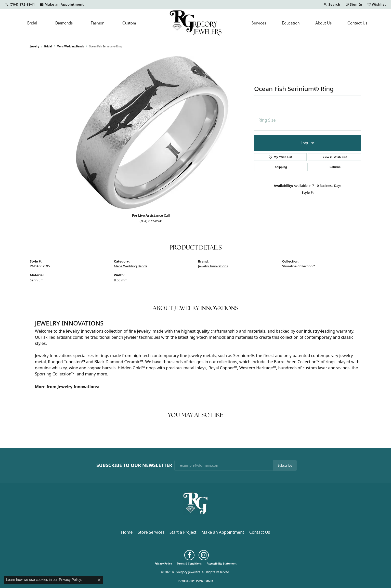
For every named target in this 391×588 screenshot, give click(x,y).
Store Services (151, 532)
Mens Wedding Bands (70, 46)
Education (291, 23)
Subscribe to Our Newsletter (134, 465)
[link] (20, 4)
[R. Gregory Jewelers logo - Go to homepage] (196, 23)
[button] (332, 4)
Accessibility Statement (222, 564)
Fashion (97, 23)
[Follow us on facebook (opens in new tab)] (189, 555)
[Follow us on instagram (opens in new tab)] (204, 555)
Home (127, 532)
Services (259, 23)
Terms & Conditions (189, 564)
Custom (129, 23)
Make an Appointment (223, 532)
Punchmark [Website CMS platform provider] (205, 581)
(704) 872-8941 (151, 221)
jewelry (35, 46)
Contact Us (357, 23)
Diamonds (64, 23)
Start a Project (183, 532)
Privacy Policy (163, 564)
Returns (335, 167)
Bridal (32, 23)
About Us (323, 23)
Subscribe (285, 465)
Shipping (281, 167)
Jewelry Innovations (213, 266)
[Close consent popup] (99, 580)
